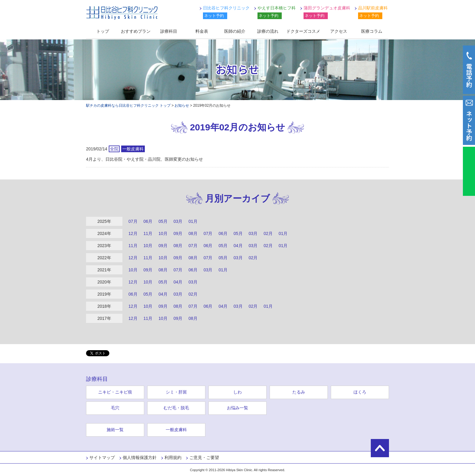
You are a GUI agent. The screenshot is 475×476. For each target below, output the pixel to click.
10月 (163, 233)
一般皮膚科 (176, 430)
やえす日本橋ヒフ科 (277, 8)
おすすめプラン (136, 31)
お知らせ (182, 106)
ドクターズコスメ (303, 31)
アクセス (339, 31)
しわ (237, 392)
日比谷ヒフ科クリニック (122, 13)
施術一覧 (115, 430)
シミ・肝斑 (176, 392)
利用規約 (173, 458)
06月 (148, 221)
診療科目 (169, 31)
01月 (193, 221)
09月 (178, 233)
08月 (193, 233)
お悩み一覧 (237, 408)
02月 (268, 233)
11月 (148, 233)
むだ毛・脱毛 (176, 408)
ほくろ (360, 392)
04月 (238, 246)
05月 (163, 221)
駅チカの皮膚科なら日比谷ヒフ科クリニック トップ (128, 106)
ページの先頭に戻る (380, 448)
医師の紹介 (235, 31)
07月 (133, 221)
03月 (178, 221)
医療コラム (372, 31)
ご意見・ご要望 (204, 458)
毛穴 (115, 408)
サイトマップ (102, 458)
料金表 (202, 31)
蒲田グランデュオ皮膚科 (327, 8)
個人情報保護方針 (140, 458)
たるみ (299, 392)
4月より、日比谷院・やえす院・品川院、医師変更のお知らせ (144, 159)
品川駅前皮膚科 (373, 8)
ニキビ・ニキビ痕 (115, 392)
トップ (103, 31)
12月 (133, 233)
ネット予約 (214, 16)
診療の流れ (268, 31)
